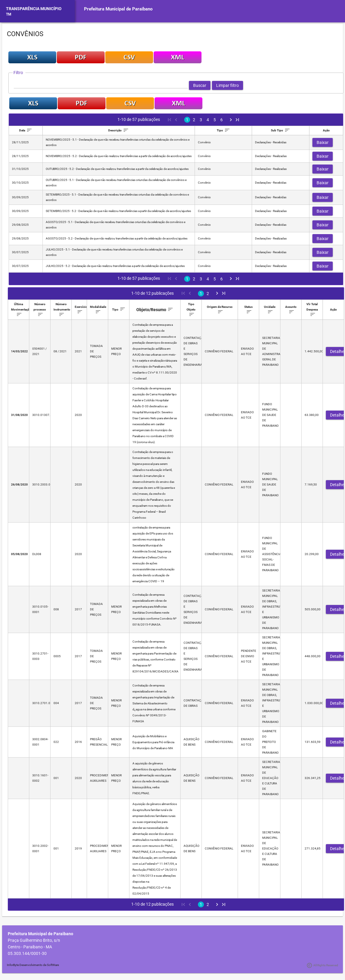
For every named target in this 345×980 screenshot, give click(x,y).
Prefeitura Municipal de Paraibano (118, 9)
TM (9, 14)
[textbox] (101, 85)
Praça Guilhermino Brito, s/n (34, 940)
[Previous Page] (176, 120)
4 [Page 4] (208, 120)
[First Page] (169, 120)
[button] (200, 85)
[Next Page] (231, 120)
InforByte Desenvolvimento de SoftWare (33, 965)
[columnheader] (26, 131)
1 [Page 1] (187, 120)
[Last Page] (237, 120)
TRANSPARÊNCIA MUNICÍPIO (34, 9)
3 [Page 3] (201, 120)
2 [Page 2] (194, 120)
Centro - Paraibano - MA (30, 947)
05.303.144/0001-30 (27, 953)
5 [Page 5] (215, 120)
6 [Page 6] (222, 120)
